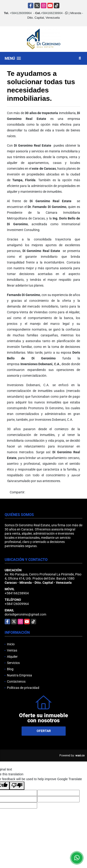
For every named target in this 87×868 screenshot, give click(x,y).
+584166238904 (52, 13)
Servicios (13, 663)
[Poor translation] (17, 786)
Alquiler (12, 657)
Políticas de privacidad (23, 688)
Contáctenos (16, 681)
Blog (10, 669)
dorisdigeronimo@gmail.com (25, 614)
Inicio (11, 644)
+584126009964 (21, 13)
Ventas (12, 650)
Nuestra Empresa (19, 675)
